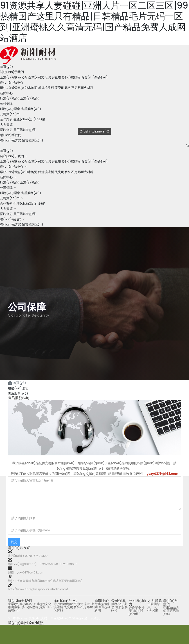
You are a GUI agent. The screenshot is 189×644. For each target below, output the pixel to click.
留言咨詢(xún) (33, 140)
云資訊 (95, 618)
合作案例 (6, 119)
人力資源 (6, 125)
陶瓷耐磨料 (63, 88)
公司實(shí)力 (10, 114)
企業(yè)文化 (38, 77)
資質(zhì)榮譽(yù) (94, 77)
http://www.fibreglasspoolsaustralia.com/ (38, 589)
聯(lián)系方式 (11, 140)
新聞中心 (6, 93)
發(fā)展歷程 (71, 77)
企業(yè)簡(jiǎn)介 (14, 77)
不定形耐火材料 (82, 88)
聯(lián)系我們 (11, 135)
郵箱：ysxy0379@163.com (26, 572)
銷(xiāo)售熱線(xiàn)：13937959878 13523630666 (43, 564)
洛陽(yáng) (80, 618)
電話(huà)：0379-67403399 (28, 556)
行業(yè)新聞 (10, 98)
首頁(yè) (6, 67)
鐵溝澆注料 (46, 88)
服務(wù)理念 (10, 109)
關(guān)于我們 (12, 72)
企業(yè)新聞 (30, 98)
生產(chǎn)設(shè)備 (29, 119)
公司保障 (6, 103)
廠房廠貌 (55, 77)
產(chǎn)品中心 (12, 82)
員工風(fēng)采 (25, 214)
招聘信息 (6, 214)
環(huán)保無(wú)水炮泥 (19, 88)
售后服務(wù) (31, 109)
